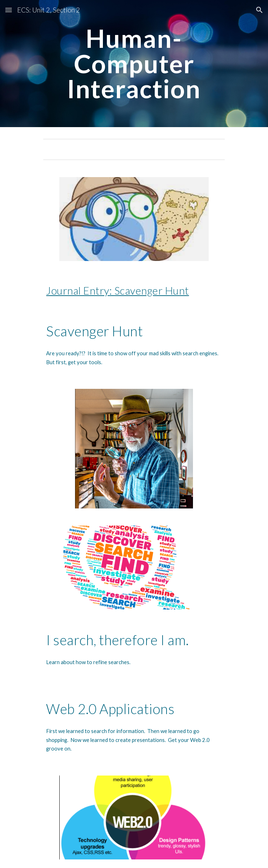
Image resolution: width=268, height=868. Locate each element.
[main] (134, 64)
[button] (9, 10)
